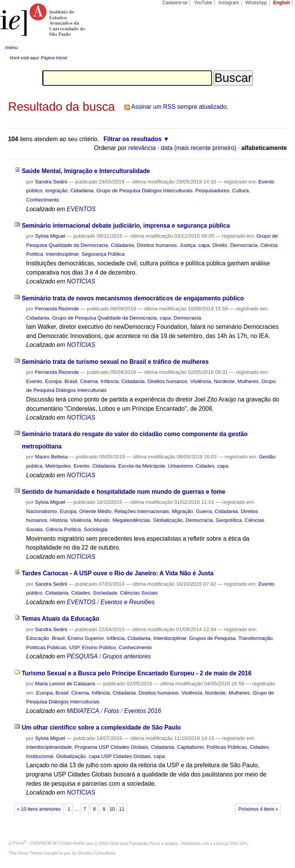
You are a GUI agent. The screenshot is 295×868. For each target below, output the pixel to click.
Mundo (102, 520)
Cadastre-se (175, 3)
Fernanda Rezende (57, 309)
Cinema (89, 381)
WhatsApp (256, 3)
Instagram (229, 3)
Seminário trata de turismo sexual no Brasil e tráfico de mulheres (115, 362)
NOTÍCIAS (81, 281)
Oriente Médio (95, 511)
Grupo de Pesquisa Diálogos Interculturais (144, 191)
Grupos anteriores (127, 656)
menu (11, 47)
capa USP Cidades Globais (120, 756)
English (282, 3)
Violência (201, 381)
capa (204, 245)
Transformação (256, 638)
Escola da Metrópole (142, 466)
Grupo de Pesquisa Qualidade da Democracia (105, 318)
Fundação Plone (145, 843)
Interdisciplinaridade (49, 747)
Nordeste (224, 381)
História (59, 520)
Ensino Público (99, 647)
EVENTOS (81, 209)
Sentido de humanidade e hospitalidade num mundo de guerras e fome (124, 492)
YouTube (203, 3)
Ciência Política (63, 529)
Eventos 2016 (143, 711)
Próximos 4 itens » (258, 809)
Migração (183, 511)
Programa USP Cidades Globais (111, 747)
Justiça (188, 245)
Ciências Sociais (139, 593)
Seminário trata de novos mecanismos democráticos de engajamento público (133, 298)
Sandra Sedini (51, 182)
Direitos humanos (157, 245)
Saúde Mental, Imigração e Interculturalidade (86, 171)
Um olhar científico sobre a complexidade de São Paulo (101, 727)
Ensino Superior (86, 638)
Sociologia (96, 529)
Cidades (205, 466)
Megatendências (131, 520)
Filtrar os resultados (133, 139)
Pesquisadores (212, 191)
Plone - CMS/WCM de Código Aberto (49, 843)
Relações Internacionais (142, 511)
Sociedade (105, 593)
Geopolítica (229, 520)
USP (74, 647)
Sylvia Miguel (50, 236)
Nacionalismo (41, 511)
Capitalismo (191, 747)
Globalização (168, 520)
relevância (142, 148)
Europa (53, 381)
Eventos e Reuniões (128, 602)
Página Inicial (54, 58)
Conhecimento (43, 200)
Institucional (40, 756)
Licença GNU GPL (231, 843)
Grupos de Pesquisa (212, 638)
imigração (56, 191)
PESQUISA (82, 656)
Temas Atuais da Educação (61, 619)
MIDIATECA (83, 711)
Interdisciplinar (62, 254)
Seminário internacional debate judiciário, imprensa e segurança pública (126, 226)
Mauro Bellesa (51, 457)
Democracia (244, 245)
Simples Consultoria (96, 853)
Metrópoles (58, 466)
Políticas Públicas (46, 647)
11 (122, 809)
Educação (37, 638)
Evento (34, 381)
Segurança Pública (103, 254)
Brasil (71, 381)
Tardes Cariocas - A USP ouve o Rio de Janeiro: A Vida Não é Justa (118, 573)
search (274, 48)
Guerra (204, 511)
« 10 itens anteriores (39, 809)
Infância (110, 381)
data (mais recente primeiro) (199, 148)
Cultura (240, 191)
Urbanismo (180, 466)
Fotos (112, 711)
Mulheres (248, 381)
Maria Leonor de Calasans (65, 684)
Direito (220, 245)
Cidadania (82, 191)
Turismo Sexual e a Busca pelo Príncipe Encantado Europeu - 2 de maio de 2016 (137, 673)
